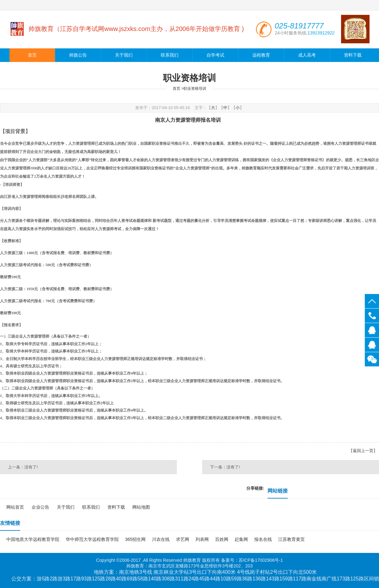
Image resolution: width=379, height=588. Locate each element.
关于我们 (124, 55)
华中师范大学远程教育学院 (92, 539)
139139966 (372, 345)
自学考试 (215, 55)
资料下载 (353, 55)
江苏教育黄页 (292, 539)
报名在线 (263, 539)
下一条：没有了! (225, 467)
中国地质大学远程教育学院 (33, 539)
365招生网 (135, 539)
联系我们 (170, 55)
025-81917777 (372, 316)
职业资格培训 (195, 89)
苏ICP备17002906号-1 (261, 560)
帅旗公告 (78, 55)
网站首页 (15, 507)
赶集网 (241, 539)
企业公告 (40, 507)
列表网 (202, 539)
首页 (32, 55)
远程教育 (261, 55)
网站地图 (141, 507)
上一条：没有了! (23, 467)
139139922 (372, 330)
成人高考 (307, 55)
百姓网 (222, 539)
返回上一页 (363, 451)
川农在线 (161, 539)
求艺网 (183, 539)
